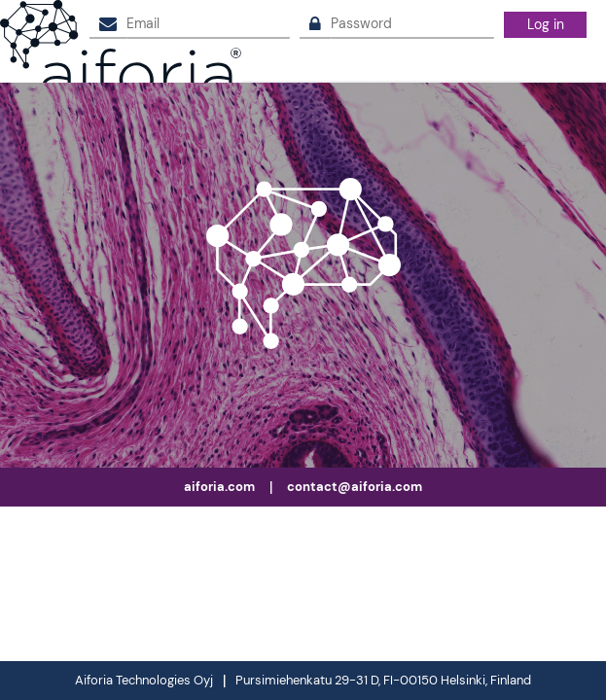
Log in (546, 24)
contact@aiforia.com (355, 487)
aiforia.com (219, 487)
